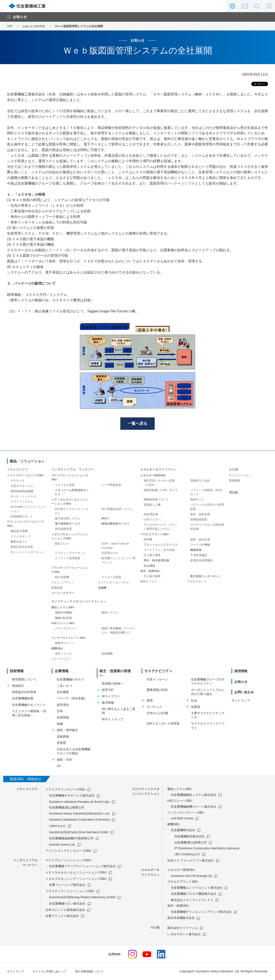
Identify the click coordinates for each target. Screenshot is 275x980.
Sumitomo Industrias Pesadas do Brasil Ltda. (79, 802)
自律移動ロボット (22, 517)
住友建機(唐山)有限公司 (190, 843)
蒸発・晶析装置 (200, 515)
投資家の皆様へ (112, 680)
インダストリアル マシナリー (73, 470)
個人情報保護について (94, 972)
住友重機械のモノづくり (29, 705)
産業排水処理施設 (201, 561)
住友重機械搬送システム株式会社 (194, 795)
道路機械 (107, 654)
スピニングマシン (63, 583)
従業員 (196, 707)
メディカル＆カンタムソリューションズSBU (76, 873)
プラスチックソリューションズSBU (70, 892)
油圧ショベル (63, 654)
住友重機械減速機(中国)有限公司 (71, 839)
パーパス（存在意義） (72, 699)
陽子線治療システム (68, 519)
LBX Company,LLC (187, 855)
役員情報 (63, 718)
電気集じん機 (152, 506)
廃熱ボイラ (197, 500)
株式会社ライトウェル (183, 928)
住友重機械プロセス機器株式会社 (194, 895)
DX (59, 767)
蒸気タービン (149, 582)
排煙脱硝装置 (199, 520)
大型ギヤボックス (22, 487)
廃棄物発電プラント (156, 500)
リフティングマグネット (70, 554)
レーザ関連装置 (111, 486)
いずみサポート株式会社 (184, 935)
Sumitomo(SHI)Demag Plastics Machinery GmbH (82, 898)
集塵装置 (57, 588)
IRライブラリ (111, 693)
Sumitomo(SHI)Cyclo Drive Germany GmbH (79, 833)
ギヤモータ (18, 481)
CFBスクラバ (152, 520)
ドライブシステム (22, 502)
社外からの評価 (157, 714)
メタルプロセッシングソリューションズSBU (76, 879)
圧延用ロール (110, 554)
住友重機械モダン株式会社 (67, 904)
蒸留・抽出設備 (200, 540)
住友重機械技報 (23, 699)
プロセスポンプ (197, 582)
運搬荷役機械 (63, 613)
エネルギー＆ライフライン (158, 470)
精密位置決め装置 (22, 547)
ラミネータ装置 (111, 578)
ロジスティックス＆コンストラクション (79, 602)
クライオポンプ (20, 537)
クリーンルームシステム (113, 583)
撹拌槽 (148, 540)
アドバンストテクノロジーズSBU (68, 852)
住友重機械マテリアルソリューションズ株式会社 (82, 867)
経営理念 (63, 705)
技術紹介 (18, 686)
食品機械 (149, 566)
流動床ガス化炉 (200, 481)
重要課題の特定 (157, 691)
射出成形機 (62, 578)
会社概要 (63, 693)
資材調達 (63, 737)
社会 (194, 701)
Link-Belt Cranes (182, 819)
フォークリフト (61, 659)
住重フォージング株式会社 (67, 886)
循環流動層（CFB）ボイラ (161, 491)
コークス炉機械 (200, 545)
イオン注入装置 (65, 486)
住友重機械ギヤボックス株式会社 (72, 796)
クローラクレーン (66, 629)
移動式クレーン (65, 644)
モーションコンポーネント (27, 553)
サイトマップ (241, 701)
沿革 (60, 712)
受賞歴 (61, 743)
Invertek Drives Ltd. (62, 845)
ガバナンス (154, 707)
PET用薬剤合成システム (117, 510)
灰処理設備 (151, 515)
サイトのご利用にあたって (52, 972)
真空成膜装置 (63, 530)
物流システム (110, 613)
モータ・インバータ (23, 497)
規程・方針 (64, 760)
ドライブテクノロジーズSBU (65, 790)
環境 (150, 701)
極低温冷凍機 (19, 532)
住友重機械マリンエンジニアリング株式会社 (201, 912)
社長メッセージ (157, 680)
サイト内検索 (257, 6)
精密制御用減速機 (22, 492)
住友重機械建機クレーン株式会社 (194, 807)
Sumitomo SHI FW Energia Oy (191, 877)
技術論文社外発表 (24, 693)
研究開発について (24, 680)
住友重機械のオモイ (70, 680)
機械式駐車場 (63, 619)
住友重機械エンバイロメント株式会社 (197, 888)
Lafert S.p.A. (57, 827)
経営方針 (108, 686)
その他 (233, 470)
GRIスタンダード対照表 (163, 724)
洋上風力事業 (152, 556)
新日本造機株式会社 (181, 919)
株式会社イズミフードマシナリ (192, 901)
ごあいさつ (64, 686)
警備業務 (235, 481)
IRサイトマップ (112, 716)
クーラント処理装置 (68, 559)
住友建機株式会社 (183, 831)
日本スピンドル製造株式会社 (65, 910)
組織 (60, 725)
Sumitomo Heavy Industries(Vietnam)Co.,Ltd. (80, 814)
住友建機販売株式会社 (189, 837)
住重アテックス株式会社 (62, 917)
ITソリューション (240, 476)
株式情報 (108, 699)
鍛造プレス (62, 544)
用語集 (233, 493)
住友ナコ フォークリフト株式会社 (191, 861)
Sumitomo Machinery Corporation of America (79, 820)
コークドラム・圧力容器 (159, 551)
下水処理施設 (199, 556)
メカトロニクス (18, 470)
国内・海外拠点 (67, 731)
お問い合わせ (245, 6)
